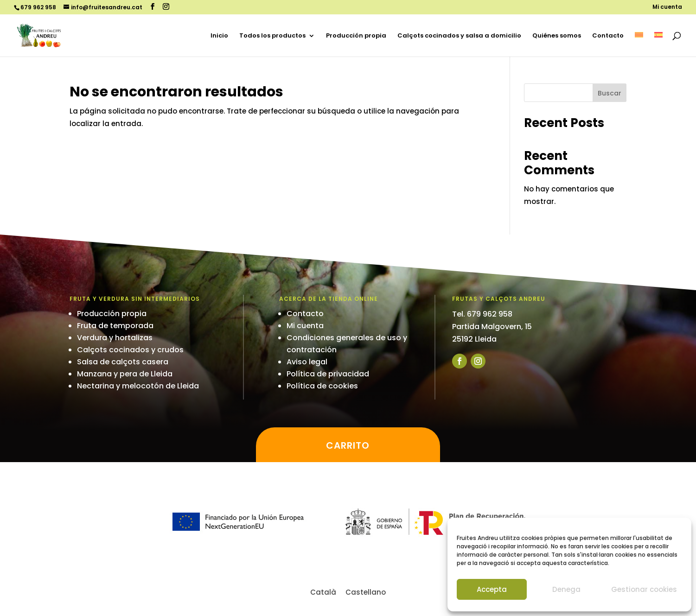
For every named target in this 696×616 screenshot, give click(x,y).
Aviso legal (307, 362)
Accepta (492, 589)
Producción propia (356, 36)
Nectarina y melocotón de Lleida (138, 386)
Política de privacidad (328, 374)
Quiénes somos (557, 36)
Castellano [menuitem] (366, 592)
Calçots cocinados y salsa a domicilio (459, 36)
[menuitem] (639, 44)
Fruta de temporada (115, 326)
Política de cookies (322, 386)
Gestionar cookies (644, 589)
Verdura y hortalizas (115, 338)
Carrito (348, 445)
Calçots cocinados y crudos (130, 350)
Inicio (219, 36)
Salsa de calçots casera (123, 362)
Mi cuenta (667, 7)
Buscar (610, 93)
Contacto (608, 36)
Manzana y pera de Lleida (125, 374)
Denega (566, 589)
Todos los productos (272, 36)
